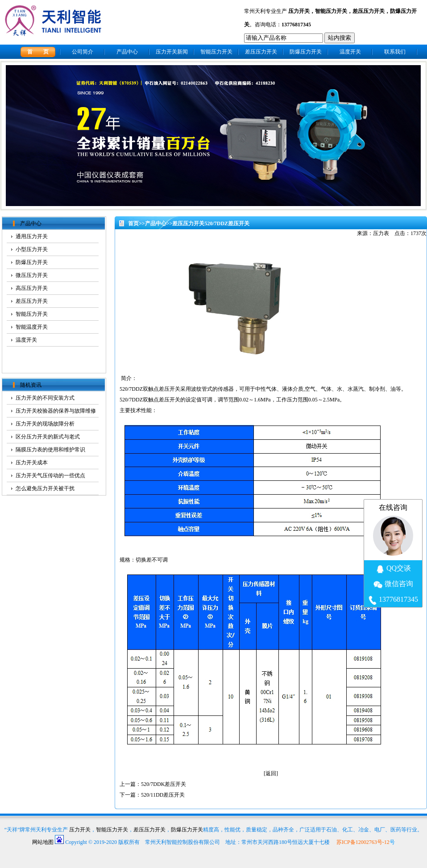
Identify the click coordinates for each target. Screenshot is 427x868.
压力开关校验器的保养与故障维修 (56, 411)
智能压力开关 (331, 11)
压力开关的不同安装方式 (45, 398)
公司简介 (83, 52)
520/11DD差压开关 (163, 795)
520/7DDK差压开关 (164, 784)
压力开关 (299, 11)
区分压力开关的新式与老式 (48, 437)
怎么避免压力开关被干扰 (45, 488)
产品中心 (127, 52)
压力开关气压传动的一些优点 (50, 475)
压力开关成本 (32, 463)
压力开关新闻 (172, 52)
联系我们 (395, 52)
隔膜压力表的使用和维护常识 (50, 450)
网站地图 (43, 842)
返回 (271, 773)
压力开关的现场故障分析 (45, 424)
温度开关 (350, 52)
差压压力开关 (369, 11)
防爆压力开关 (306, 52)
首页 (133, 223)
